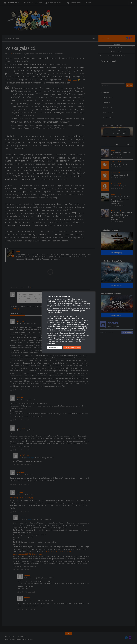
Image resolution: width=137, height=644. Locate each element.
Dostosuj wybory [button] (54, 347)
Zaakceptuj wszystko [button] (72, 347)
